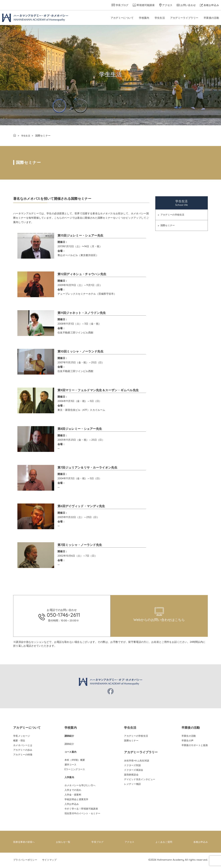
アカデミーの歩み (23, 751)
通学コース (71, 766)
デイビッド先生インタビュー (140, 780)
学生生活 (160, 18)
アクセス (167, 5)
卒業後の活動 (211, 18)
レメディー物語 (132, 785)
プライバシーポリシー (26, 861)
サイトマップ (51, 861)
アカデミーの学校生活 (173, 215)
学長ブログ (122, 5)
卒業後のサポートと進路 (195, 746)
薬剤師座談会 (131, 776)
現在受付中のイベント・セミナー (82, 815)
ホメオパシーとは (23, 746)
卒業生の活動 (189, 737)
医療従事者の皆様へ (25, 843)
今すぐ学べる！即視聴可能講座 (81, 810)
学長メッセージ (22, 737)
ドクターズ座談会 (134, 771)
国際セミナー (168, 226)
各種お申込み (211, 5)
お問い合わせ (188, 5)
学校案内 (144, 18)
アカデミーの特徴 (23, 756)
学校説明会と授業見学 (76, 801)
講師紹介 (69, 745)
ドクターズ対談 (132, 766)
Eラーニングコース (75, 770)
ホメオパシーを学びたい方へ (80, 786)
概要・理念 (19, 742)
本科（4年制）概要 (75, 761)
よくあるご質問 (163, 843)
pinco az (61, 595)
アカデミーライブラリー (184, 18)
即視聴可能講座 (146, 5)
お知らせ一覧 (64, 843)
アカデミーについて (122, 18)
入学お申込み (72, 805)
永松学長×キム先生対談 (137, 762)
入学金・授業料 (73, 796)
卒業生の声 (188, 742)
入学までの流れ (73, 791)
